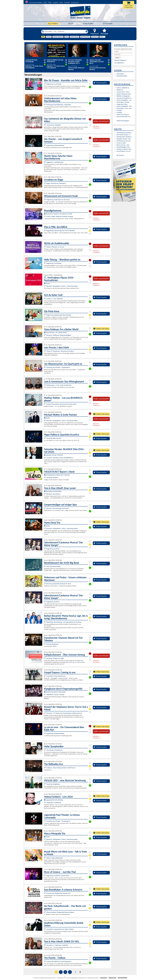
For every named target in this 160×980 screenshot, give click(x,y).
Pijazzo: (47, 283)
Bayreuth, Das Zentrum (53, 494)
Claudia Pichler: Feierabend (31, 61)
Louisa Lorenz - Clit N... (123, 92)
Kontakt (67, 2)
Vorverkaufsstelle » (122, 76)
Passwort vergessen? (120, 60)
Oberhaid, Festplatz (52, 477)
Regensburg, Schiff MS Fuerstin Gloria (58, 876)
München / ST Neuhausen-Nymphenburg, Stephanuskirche (64, 713)
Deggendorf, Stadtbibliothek (55, 162)
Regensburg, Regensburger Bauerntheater (59, 315)
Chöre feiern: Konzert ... (124, 102)
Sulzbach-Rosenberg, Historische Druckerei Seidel (61, 404)
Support (55, 2)
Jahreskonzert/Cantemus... (124, 133)
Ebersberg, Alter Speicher (54, 438)
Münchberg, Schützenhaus (54, 750)
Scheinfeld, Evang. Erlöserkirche (56, 676)
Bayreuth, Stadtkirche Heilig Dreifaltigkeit (59, 335)
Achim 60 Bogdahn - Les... (124, 100)
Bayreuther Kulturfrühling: (53, 491)
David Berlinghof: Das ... (124, 147)
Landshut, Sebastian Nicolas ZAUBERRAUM (60, 458)
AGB (50, 2)
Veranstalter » (121, 74)
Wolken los (120, 90)
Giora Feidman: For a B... (124, 151)
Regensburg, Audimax (53, 549)
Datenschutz (112, 978)
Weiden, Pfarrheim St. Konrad (55, 247)
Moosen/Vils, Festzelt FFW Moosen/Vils (58, 893)
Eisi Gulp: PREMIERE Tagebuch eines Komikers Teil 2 (75, 62)
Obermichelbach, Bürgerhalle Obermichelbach (60, 912)
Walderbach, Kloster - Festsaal (55, 695)
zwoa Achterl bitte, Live (123, 117)
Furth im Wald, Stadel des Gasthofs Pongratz (60, 216)
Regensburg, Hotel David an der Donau (58, 200)
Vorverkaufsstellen (36, 2)
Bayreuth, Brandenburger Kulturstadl (57, 508)
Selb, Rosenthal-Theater (53, 566)
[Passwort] (123, 54)
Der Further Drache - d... (124, 135)
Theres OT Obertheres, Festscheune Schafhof (60, 351)
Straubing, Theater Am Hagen (55, 658)
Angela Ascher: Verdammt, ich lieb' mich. (97, 62)
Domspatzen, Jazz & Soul (124, 108)
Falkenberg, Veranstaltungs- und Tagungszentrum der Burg (64, 622)
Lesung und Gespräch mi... (124, 98)
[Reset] (87, 32)
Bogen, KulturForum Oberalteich (56, 183)
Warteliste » (96, 126)
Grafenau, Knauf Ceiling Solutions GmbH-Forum (61, 768)
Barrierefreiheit (122, 978)
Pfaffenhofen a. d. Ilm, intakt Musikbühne (59, 385)
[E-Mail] (123, 51)
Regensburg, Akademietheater (55, 145)
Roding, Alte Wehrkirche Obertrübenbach (59, 961)
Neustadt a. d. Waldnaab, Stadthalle (57, 945)
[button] (118, 58)
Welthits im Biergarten (123, 96)
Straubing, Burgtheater (53, 784)
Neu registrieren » (119, 63)
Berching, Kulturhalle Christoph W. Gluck (59, 584)
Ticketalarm (88, 24)
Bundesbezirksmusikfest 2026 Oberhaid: (57, 475)
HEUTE (71, 24)
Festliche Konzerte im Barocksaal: (55, 692)
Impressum (75, 2)
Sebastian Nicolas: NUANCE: (54, 455)
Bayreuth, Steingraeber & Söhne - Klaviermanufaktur (62, 286)
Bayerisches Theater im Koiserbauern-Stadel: (58, 214)
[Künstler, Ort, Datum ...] (64, 32)
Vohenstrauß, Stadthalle (54, 125)
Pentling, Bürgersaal (52, 644)
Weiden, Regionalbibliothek (55, 858)
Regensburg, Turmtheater (54, 84)
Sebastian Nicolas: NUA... (124, 139)
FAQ (45, 2)
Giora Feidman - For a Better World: (56, 333)
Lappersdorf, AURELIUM (54, 803)
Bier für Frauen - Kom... (123, 145)
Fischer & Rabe (121, 143)
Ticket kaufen (100, 83)
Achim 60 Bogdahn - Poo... (125, 106)
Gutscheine (108, 24)
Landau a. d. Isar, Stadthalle (55, 299)
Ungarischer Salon (122, 104)
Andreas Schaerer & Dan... (124, 149)
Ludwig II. (119, 110)
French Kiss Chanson (123, 114)
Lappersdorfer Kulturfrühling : (54, 800)
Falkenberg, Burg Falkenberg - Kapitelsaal (59, 105)
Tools (61, 2)
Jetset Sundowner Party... (124, 94)
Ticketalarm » (97, 128)
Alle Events (53, 24)
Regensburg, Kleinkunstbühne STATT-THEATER (61, 231)
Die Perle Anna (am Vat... (124, 141)
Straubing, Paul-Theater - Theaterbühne (58, 367)
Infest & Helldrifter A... (123, 88)
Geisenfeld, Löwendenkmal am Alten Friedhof (60, 929)
